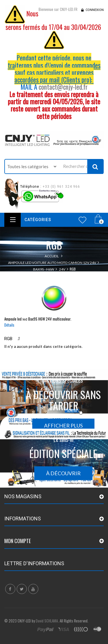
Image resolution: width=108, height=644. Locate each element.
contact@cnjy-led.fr (63, 87)
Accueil (52, 256)
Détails (9, 325)
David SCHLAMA (47, 621)
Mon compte (18, 541)
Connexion (95, 10)
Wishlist (83, 220)
